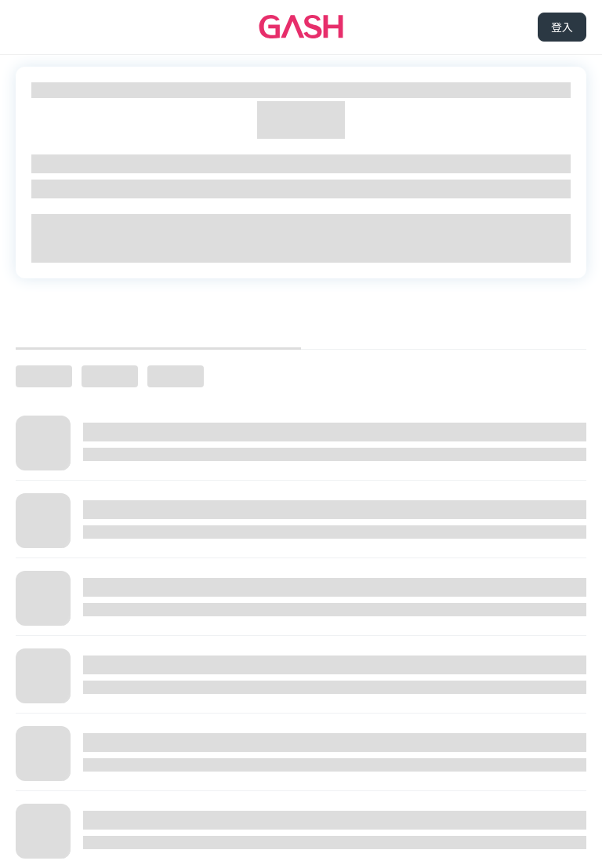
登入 (562, 27)
